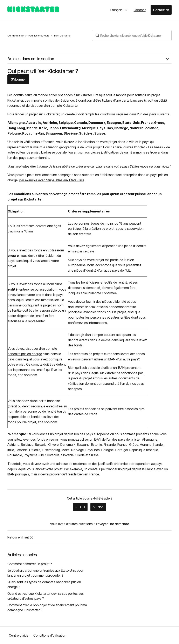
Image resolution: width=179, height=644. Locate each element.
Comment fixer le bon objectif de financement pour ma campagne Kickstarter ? (47, 608)
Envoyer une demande (112, 524)
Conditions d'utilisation (50, 635)
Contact (140, 10)
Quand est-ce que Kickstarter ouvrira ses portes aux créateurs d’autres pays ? (46, 596)
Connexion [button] (161, 10)
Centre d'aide (15, 35)
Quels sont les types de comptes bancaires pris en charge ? (44, 584)
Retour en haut (20, 537)
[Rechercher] (132, 35)
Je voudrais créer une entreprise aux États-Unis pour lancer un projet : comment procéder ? (45, 573)
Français (117, 10)
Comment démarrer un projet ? (30, 564)
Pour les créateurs (39, 35)
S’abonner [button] (18, 79)
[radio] (80, 507)
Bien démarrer (62, 35)
